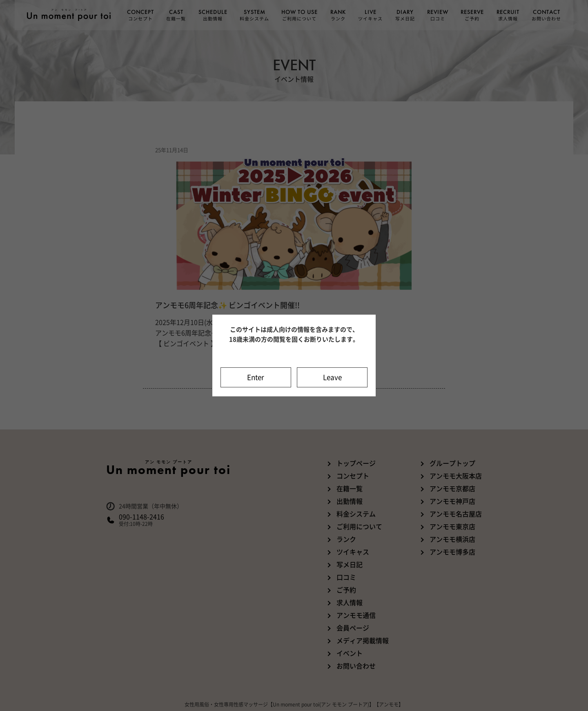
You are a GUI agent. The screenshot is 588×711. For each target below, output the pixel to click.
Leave (332, 377)
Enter (256, 377)
